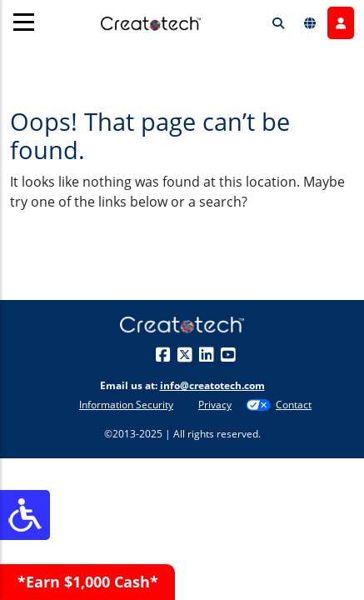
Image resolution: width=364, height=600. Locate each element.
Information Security (126, 405)
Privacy (215, 405)
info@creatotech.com (212, 385)
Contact (294, 405)
